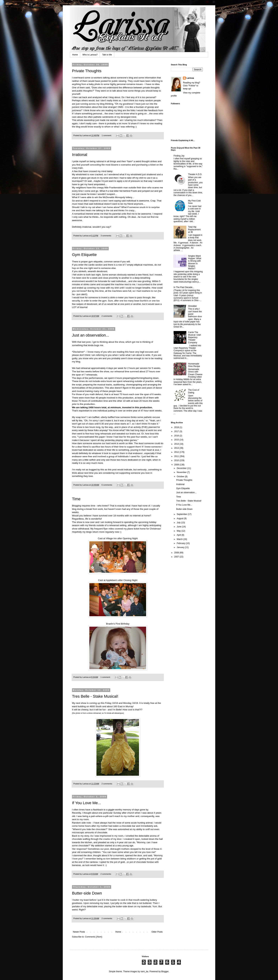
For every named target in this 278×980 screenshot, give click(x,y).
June (179, 527)
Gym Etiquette (84, 255)
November (182, 472)
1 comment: (107, 135)
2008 (177, 553)
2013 (177, 448)
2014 (177, 444)
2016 (177, 436)
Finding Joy (179, 156)
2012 (177, 452)
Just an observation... (91, 335)
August (180, 519)
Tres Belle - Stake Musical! (95, 696)
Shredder (192, 306)
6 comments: (107, 485)
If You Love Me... (87, 803)
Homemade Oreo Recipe (194, 365)
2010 (177, 460)
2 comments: (107, 316)
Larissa (190, 78)
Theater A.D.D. (195, 174)
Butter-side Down (87, 893)
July (179, 523)
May (179, 531)
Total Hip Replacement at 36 (194, 230)
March (180, 539)
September (182, 514)
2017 (177, 431)
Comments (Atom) (94, 937)
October (181, 477)
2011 (177, 456)
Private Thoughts (87, 71)
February (181, 543)
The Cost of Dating (194, 391)
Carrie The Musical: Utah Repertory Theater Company (195, 337)
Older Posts (157, 932)
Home (75, 55)
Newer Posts (79, 932)
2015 (177, 440)
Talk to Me (107, 55)
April (179, 535)
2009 (177, 465)
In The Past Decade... (184, 287)
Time (76, 499)
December (182, 468)
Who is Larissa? (90, 55)
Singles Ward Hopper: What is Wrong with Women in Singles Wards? (195, 262)
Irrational (80, 155)
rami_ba (144, 972)
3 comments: (106, 236)
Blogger (165, 972)
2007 (177, 557)
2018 (177, 427)
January (181, 547)
